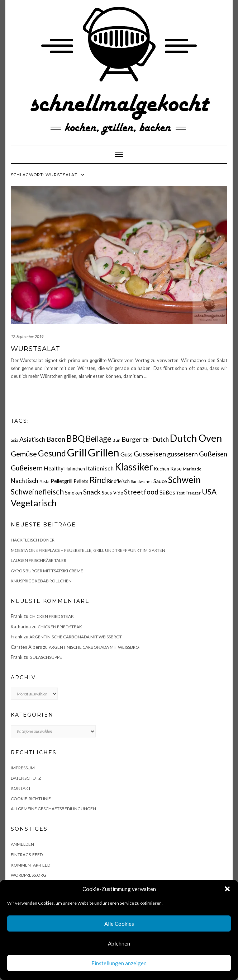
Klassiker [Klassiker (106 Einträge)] (134, 467)
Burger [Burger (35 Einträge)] (132, 439)
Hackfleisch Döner (33, 540)
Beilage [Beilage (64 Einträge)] (99, 439)
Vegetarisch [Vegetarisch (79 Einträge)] (34, 503)
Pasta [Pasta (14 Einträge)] (44, 481)
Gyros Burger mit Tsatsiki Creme (47, 571)
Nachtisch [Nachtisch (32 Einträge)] (25, 481)
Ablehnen (119, 943)
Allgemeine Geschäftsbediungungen (53, 809)
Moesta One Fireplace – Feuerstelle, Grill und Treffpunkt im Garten (88, 550)
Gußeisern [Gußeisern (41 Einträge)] (27, 468)
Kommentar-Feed (30, 865)
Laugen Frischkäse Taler (39, 560)
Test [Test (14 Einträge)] (180, 493)
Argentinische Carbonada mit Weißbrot (76, 637)
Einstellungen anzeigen (119, 963)
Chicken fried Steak (52, 616)
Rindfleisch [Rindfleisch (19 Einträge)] (118, 481)
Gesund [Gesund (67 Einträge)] (52, 453)
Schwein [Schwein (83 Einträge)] (184, 480)
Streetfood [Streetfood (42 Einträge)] (141, 492)
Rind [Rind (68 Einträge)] (98, 480)
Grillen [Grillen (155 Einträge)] (104, 452)
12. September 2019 (27, 336)
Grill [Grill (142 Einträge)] (77, 453)
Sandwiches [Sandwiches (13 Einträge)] (142, 481)
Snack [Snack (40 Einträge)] (92, 492)
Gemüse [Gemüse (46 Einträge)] (24, 454)
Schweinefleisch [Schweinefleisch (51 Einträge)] (37, 491)
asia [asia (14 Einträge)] (15, 440)
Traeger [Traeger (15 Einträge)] (193, 493)
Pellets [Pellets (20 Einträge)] (81, 481)
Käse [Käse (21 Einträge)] (176, 468)
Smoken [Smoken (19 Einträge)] (73, 493)
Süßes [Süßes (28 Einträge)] (167, 492)
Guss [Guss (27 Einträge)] (127, 454)
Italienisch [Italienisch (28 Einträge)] (100, 468)
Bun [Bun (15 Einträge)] (116, 440)
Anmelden (22, 844)
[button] (227, 889)
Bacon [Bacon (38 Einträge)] (56, 439)
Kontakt (21, 788)
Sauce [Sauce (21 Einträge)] (160, 481)
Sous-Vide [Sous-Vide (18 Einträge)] (112, 493)
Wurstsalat (35, 349)
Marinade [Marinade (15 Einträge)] (192, 469)
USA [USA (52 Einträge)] (209, 491)
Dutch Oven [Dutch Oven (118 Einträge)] (196, 438)
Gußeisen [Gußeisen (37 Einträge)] (213, 454)
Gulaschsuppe (46, 657)
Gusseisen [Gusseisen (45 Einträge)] (150, 454)
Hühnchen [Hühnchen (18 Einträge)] (75, 469)
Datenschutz (26, 778)
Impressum (23, 768)
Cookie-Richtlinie (31, 799)
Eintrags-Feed (27, 855)
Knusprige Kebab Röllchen (41, 581)
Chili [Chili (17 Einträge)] (147, 440)
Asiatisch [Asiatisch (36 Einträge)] (32, 439)
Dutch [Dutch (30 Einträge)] (161, 439)
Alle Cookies (119, 924)
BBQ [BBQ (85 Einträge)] (75, 438)
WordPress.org (28, 875)
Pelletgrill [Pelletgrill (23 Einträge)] (61, 481)
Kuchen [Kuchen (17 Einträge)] (162, 469)
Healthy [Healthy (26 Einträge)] (54, 468)
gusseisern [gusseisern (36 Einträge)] (182, 454)
